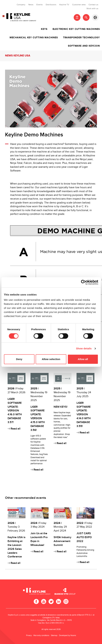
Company (21, 5)
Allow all (83, 359)
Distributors (51, 5)
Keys (44, 29)
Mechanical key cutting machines (34, 38)
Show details (84, 348)
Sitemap (54, 635)
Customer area (79, 5)
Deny (19, 359)
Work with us (92, 8)
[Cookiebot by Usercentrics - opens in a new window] (83, 282)
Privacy (29, 635)
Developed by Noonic (68, 635)
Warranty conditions (41, 635)
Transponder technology (81, 38)
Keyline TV (64, 5)
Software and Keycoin (84, 46)
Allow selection (51, 359)
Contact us (93, 5)
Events (40, 5)
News (31, 5)
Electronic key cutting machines (76, 29)
